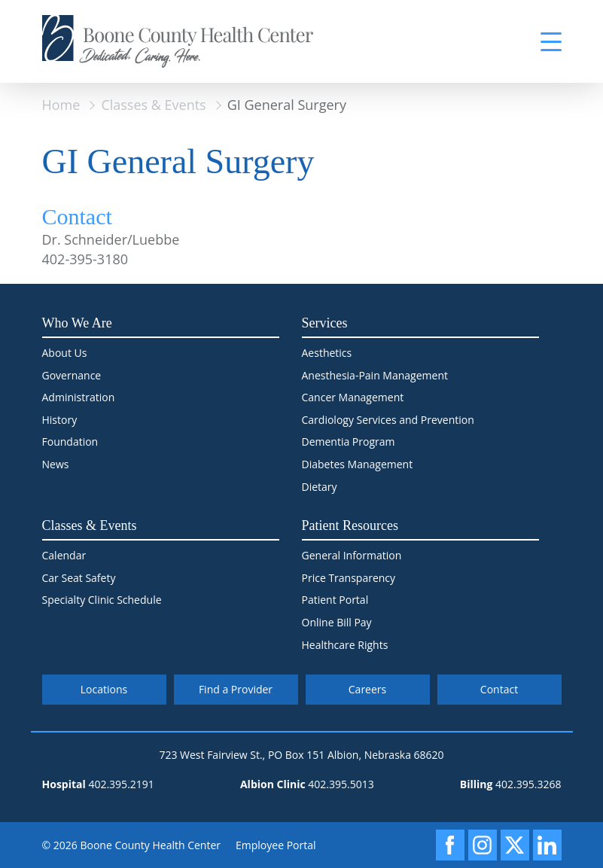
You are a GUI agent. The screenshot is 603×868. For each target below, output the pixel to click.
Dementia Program (349, 442)
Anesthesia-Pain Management (375, 375)
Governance (72, 375)
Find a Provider (236, 689)
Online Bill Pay (337, 622)
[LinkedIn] (547, 845)
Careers (367, 689)
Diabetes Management (358, 464)
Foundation (70, 442)
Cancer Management (353, 397)
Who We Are (77, 323)
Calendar (64, 555)
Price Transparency (349, 578)
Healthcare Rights (345, 645)
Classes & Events (153, 105)
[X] (515, 845)
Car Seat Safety (79, 578)
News (56, 464)
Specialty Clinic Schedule (102, 600)
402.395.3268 (528, 784)
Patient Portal (335, 600)
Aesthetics (327, 353)
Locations (104, 689)
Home (61, 105)
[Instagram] (483, 845)
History (60, 420)
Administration (79, 397)
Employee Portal (276, 845)
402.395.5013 (341, 784)
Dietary (320, 487)
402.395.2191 (121, 784)
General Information (352, 555)
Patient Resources (350, 525)
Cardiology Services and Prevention (388, 420)
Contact (499, 689)
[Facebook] (450, 845)
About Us (65, 353)
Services (325, 323)
